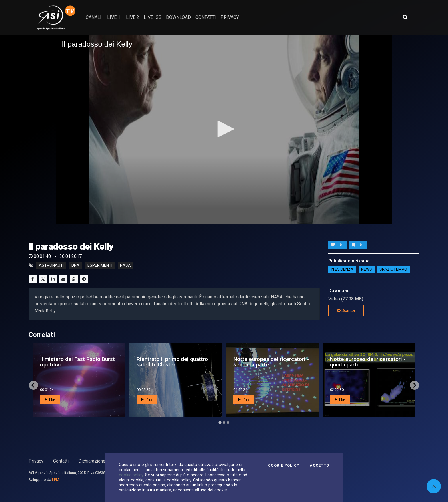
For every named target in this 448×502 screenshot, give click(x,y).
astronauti (51, 266)
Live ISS (153, 17)
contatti (206, 17)
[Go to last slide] (33, 385)
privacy (230, 17)
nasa (125, 266)
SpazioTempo (393, 269)
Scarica (346, 310)
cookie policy (131, 475)
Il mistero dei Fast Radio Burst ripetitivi (77, 362)
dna (75, 266)
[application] (224, 129)
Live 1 (114, 17)
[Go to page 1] (220, 423)
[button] (224, 129)
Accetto (319, 465)
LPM (56, 480)
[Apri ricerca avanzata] (405, 17)
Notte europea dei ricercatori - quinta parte (368, 362)
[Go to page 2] (224, 423)
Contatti (61, 461)
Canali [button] (94, 17)
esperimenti (100, 266)
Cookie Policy (284, 465)
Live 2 (133, 17)
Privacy (36, 461)
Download (178, 17)
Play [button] (50, 399)
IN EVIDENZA (342, 269)
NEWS (367, 269)
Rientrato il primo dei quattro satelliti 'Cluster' (172, 362)
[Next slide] (415, 385)
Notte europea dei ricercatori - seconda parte (271, 362)
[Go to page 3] (228, 423)
